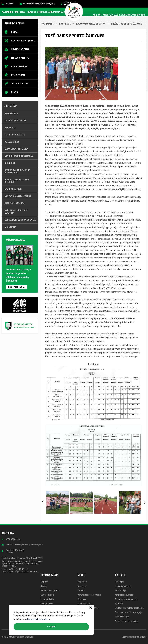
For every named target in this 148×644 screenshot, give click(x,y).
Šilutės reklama (140, 637)
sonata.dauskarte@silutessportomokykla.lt (39, 4)
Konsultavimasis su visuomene (20, 220)
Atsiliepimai (11, 227)
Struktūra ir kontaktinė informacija (17, 171)
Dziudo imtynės (19, 67)
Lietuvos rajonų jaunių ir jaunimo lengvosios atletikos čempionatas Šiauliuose (20, 273)
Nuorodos (10, 163)
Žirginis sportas (20, 84)
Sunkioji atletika (20, 49)
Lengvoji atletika (20, 58)
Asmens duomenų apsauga (18, 196)
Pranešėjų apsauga (14, 203)
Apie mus (97, 15)
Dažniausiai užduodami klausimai (16, 212)
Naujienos (20, 12)
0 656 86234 (9, 4)
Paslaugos (10, 128)
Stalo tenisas (18, 75)
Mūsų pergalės (111, 15)
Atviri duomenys (13, 189)
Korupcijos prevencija (16, 149)
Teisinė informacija (15, 135)
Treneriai (31, 12)
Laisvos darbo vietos (15, 121)
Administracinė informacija (52, 12)
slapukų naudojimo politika (38, 619)
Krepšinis (44, 582)
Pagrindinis (7, 12)
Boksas (15, 32)
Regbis (14, 92)
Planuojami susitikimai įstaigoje (17, 181)
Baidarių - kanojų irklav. (24, 41)
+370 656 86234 (13, 539)
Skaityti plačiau (17, 287)
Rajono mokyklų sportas (132, 15)
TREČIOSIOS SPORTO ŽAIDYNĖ (126, 24)
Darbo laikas (11, 113)
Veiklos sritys (12, 142)
